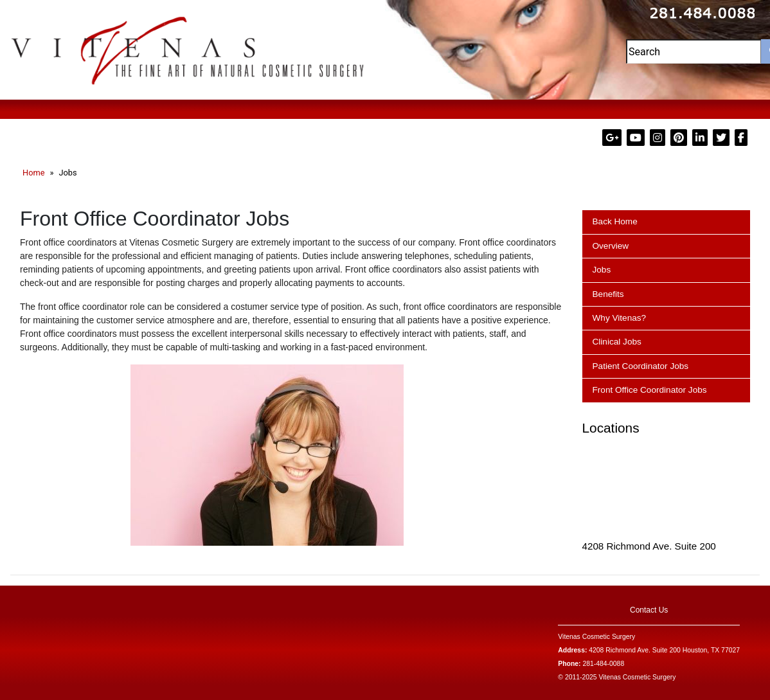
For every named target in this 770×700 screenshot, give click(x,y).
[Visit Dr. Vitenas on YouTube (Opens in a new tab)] (637, 138)
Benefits (608, 294)
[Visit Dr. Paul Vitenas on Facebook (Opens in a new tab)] (741, 138)
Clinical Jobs (617, 342)
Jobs (602, 270)
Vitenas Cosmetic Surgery (596, 637)
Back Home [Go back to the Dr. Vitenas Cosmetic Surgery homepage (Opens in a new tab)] (615, 221)
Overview (611, 246)
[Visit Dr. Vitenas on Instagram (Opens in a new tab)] (659, 138)
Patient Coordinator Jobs (641, 366)
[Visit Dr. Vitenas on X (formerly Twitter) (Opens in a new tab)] (722, 138)
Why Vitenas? (620, 318)
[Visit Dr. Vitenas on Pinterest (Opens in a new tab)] (680, 138)
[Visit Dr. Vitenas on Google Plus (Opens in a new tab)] (613, 138)
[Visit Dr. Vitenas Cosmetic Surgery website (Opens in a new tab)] (188, 49)
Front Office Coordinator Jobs (650, 390)
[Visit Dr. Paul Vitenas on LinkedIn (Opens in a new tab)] (701, 138)
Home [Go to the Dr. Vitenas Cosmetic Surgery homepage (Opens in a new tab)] (33, 173)
